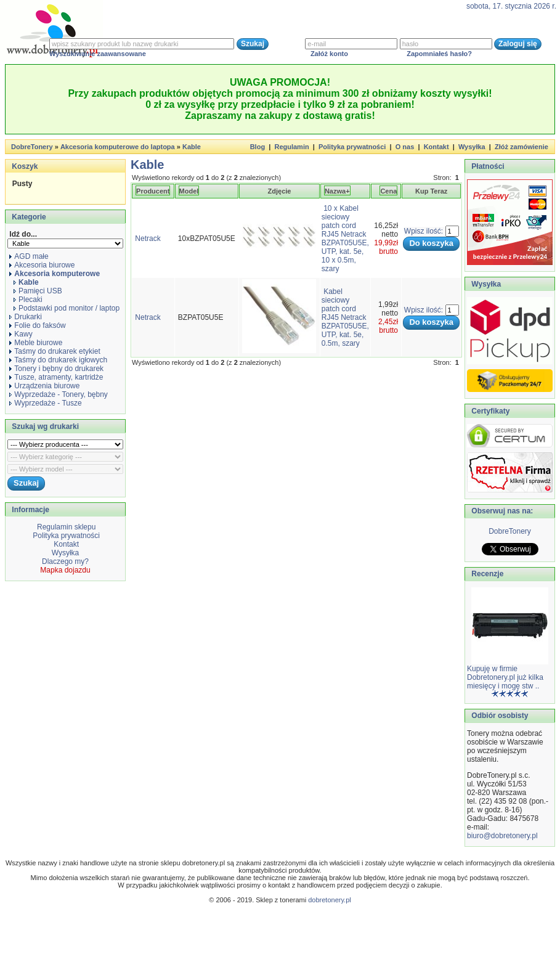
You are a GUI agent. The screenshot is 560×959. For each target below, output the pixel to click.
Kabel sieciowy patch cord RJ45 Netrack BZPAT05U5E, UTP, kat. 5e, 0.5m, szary (345, 317)
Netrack (148, 239)
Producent (153, 191)
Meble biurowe (36, 343)
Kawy (21, 334)
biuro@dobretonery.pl (502, 836)
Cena (388, 191)
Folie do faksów (37, 325)
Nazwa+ (337, 191)
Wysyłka (472, 147)
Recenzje (486, 574)
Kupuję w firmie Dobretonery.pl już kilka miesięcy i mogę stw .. (505, 677)
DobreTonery (510, 531)
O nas (405, 147)
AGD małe (29, 256)
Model (189, 191)
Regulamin (291, 147)
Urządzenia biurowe (44, 386)
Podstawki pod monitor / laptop (67, 308)
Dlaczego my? (65, 561)
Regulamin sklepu (66, 527)
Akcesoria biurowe (42, 265)
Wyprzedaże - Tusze (45, 403)
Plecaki (28, 300)
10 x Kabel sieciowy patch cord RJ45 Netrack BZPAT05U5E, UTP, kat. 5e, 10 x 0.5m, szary (345, 239)
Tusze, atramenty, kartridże (56, 377)
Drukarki (26, 317)
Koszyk (25, 166)
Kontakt (436, 147)
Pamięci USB (38, 291)
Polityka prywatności (352, 147)
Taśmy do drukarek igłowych (58, 360)
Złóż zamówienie (521, 147)
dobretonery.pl (330, 900)
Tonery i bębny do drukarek (56, 369)
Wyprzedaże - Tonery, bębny (59, 394)
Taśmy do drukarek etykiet (55, 351)
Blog (258, 147)
